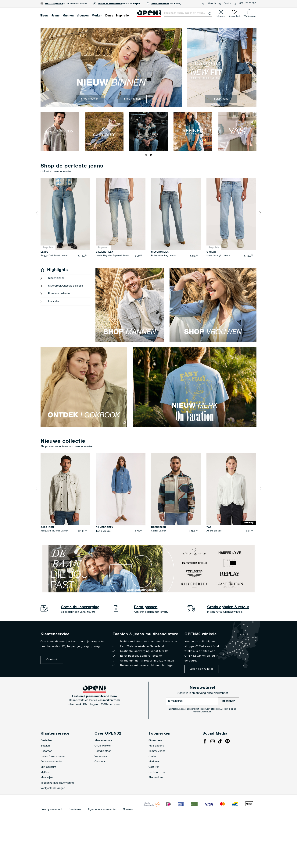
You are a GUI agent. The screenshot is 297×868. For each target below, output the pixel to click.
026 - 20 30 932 (248, 3)
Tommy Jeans (157, 751)
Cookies (128, 810)
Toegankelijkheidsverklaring (57, 783)
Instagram (213, 742)
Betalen (45, 746)
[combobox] (188, 13)
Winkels (212, 3)
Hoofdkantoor (103, 751)
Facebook (205, 742)
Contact (52, 660)
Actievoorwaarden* (52, 762)
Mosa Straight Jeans (218, 256)
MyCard (45, 772)
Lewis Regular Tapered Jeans (112, 256)
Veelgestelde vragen (53, 788)
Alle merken (156, 778)
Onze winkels (103, 746)
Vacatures (101, 756)
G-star (152, 756)
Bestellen (46, 741)
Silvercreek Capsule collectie (66, 286)
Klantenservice (103, 741)
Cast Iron (154, 767)
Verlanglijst (234, 15)
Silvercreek (155, 741)
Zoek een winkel (202, 669)
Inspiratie (54, 301)
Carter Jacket (159, 531)
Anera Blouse (214, 531)
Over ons (100, 762)
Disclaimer (75, 810)
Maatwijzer (47, 778)
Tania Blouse (103, 531)
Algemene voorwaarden (102, 810)
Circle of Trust (157, 772)
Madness (154, 762)
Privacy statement (51, 810)
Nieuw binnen (56, 278)
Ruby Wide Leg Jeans (163, 256)
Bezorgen (46, 751)
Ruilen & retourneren (53, 756)
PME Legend (156, 746)
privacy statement (212, 709)
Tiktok (220, 742)
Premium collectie (59, 294)
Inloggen (221, 15)
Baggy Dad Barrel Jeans (54, 256)
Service (228, 3)
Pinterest (228, 742)
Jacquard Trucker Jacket (54, 531)
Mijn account (48, 767)
